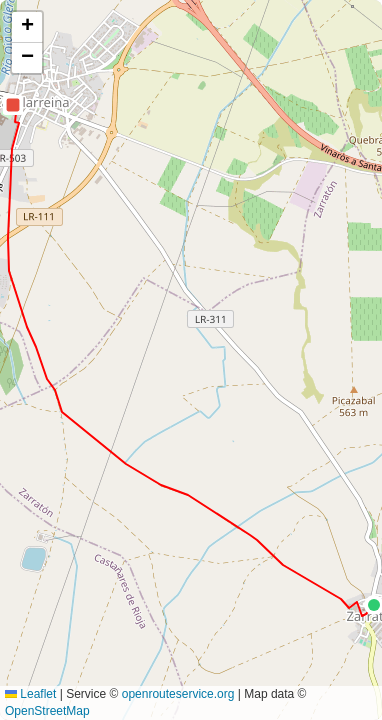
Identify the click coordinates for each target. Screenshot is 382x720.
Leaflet (30, 694)
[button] (13, 105)
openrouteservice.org (178, 694)
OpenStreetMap (47, 711)
